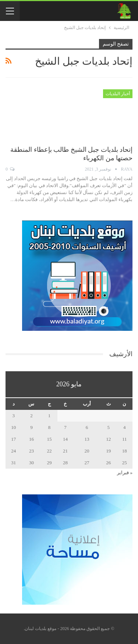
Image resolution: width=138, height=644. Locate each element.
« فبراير (125, 473)
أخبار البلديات (118, 94)
